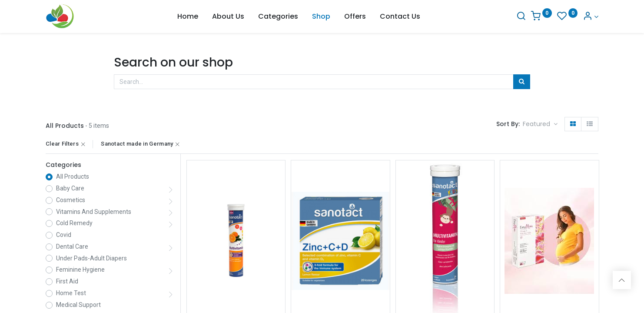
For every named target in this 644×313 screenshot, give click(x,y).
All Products (73, 176)
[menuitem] (188, 17)
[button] (540, 124)
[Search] (521, 17)
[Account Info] (591, 17)
